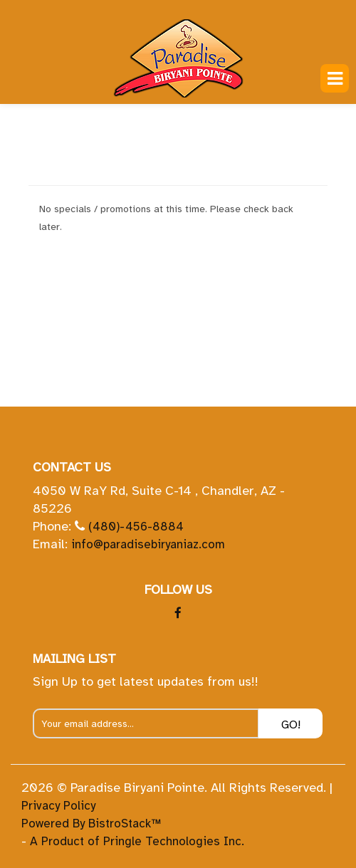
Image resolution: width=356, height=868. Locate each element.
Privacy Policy (58, 806)
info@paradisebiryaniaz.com (148, 544)
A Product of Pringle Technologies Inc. (137, 841)
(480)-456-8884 (136, 527)
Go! (291, 725)
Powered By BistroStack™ (91, 823)
